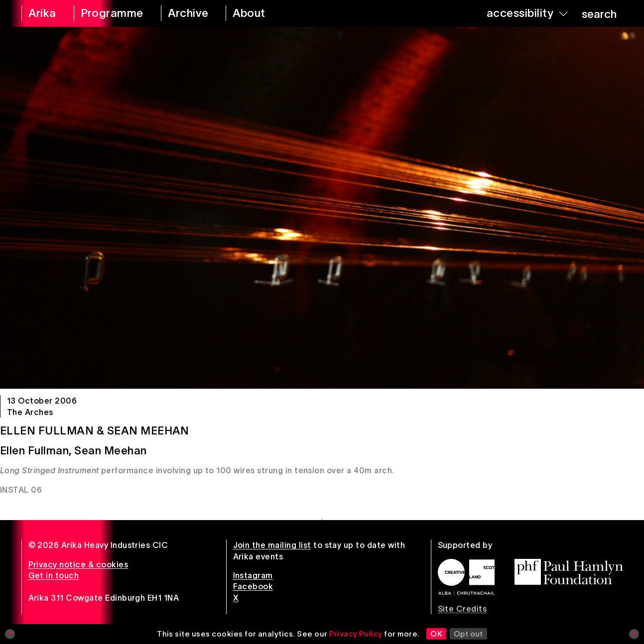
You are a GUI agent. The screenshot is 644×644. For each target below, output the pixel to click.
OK (436, 634)
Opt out (468, 634)
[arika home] (41, 13)
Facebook (253, 586)
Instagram (253, 575)
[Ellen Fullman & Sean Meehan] (322, 208)
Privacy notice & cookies (78, 564)
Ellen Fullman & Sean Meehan (95, 430)
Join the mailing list (272, 545)
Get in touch (54, 575)
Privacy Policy (356, 634)
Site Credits (462, 609)
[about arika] (260, 13)
